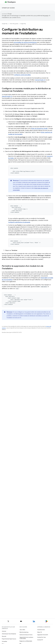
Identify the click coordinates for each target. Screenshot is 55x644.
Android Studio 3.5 (40, 80)
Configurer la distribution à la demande (19, 222)
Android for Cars (42, 637)
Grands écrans (41, 630)
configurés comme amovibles (22, 75)
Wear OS (40, 632)
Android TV (40, 640)
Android (4, 631)
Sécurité (4, 636)
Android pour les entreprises (9, 634)
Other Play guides (8, 8)
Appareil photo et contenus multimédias (26, 638)
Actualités (4, 641)
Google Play (5, 24)
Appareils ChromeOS (43, 635)
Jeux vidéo (22, 630)
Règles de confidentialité (26, 641)
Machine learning (24, 632)
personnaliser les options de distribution (25, 42)
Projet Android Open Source (9, 639)
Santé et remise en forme (26, 635)
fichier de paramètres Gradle (39, 129)
